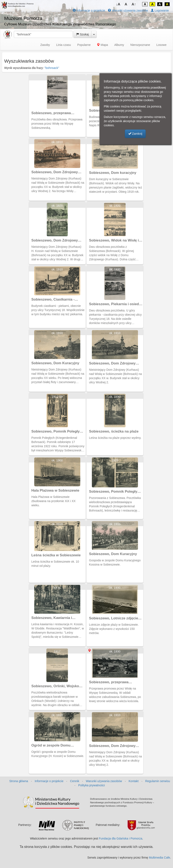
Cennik (75, 781)
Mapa (102, 45)
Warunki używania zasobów (128, 10)
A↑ (134, 4)
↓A (118, 4)
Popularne (84, 45)
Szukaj (82, 34)
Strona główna (19, 781)
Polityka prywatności (92, 785)
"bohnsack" (52, 68)
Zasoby (45, 45)
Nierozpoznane (140, 45)
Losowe (161, 45)
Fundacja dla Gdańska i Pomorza (120, 838)
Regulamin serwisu (157, 781)
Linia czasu (64, 45)
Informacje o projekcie (89, 10)
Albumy (119, 45)
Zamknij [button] (135, 134)
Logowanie (160, 10)
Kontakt (133, 781)
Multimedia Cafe (159, 858)
